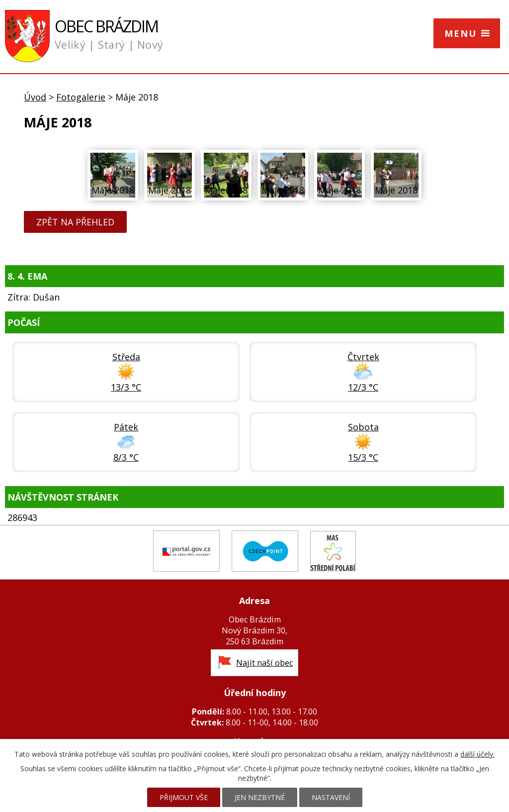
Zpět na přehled (75, 222)
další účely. (477, 754)
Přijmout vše (184, 797)
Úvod (35, 97)
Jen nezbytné (260, 797)
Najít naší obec (264, 663)
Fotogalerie (81, 97)
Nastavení (331, 797)
